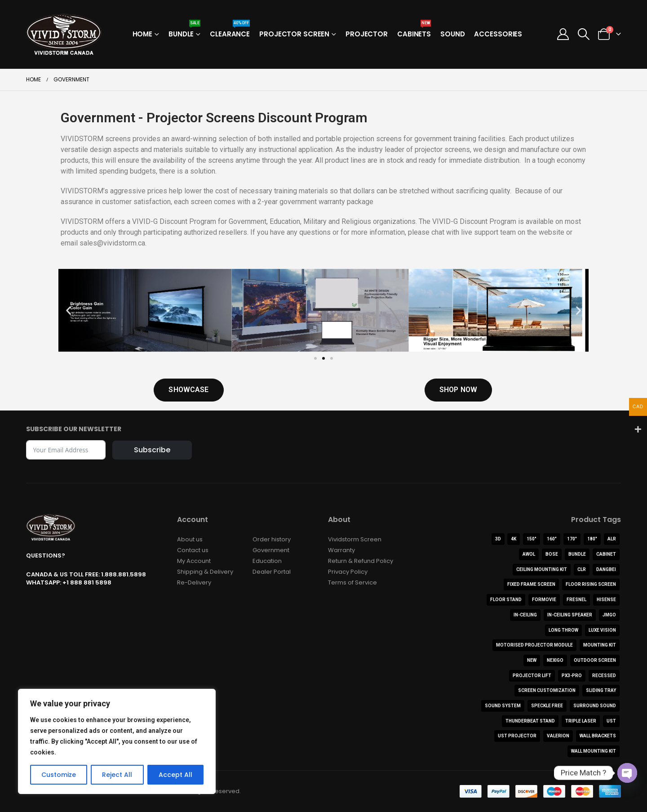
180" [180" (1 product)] (592, 539)
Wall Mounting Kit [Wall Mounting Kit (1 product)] (594, 751)
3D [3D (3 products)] (498, 539)
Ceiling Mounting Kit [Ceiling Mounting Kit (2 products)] (542, 569)
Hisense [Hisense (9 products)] (606, 600)
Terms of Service (352, 582)
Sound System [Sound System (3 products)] (503, 706)
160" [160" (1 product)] (552, 539)
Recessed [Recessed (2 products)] (604, 676)
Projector (367, 34)
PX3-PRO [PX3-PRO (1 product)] (572, 676)
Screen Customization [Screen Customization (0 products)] (547, 690)
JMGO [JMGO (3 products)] (609, 615)
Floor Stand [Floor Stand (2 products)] (506, 600)
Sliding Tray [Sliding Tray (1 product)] (601, 690)
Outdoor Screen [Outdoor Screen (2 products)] (595, 660)
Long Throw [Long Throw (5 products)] (563, 630)
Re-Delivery (194, 582)
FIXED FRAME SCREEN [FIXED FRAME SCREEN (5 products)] (531, 584)
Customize (59, 775)
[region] (117, 741)
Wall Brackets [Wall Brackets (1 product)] (598, 736)
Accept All (175, 775)
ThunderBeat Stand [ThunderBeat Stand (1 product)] (530, 721)
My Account (194, 561)
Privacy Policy (348, 572)
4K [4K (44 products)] (514, 539)
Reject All (117, 775)
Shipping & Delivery (205, 572)
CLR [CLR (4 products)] (582, 569)
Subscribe (152, 450)
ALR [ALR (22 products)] (612, 539)
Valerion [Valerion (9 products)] (558, 736)
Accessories (498, 34)
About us (190, 539)
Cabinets (414, 31)
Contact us (193, 550)
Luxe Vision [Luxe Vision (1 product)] (602, 630)
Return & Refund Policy (361, 561)
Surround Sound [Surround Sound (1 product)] (595, 706)
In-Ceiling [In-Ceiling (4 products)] (525, 615)
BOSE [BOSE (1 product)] (552, 554)
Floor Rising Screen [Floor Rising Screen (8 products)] (591, 584)
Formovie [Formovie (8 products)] (544, 600)
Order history (272, 539)
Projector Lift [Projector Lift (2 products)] (532, 676)
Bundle (184, 31)
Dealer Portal (272, 572)
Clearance (230, 31)
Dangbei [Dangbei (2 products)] (606, 569)
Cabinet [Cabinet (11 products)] (606, 554)
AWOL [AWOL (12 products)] (529, 554)
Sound (452, 34)
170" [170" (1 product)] (572, 539)
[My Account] (563, 34)
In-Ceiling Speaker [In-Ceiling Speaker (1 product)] (570, 615)
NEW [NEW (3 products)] (532, 660)
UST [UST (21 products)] (611, 721)
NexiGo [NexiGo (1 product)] (555, 660)
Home (143, 34)
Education (267, 561)
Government (271, 550)
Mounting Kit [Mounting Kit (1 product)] (600, 645)
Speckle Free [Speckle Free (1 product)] (547, 706)
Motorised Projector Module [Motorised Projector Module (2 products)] (534, 645)
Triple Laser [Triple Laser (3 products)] (581, 721)
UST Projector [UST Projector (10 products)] (517, 736)
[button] (583, 34)
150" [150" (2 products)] (532, 539)
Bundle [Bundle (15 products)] (577, 554)
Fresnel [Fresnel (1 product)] (576, 600)
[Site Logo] (64, 34)
